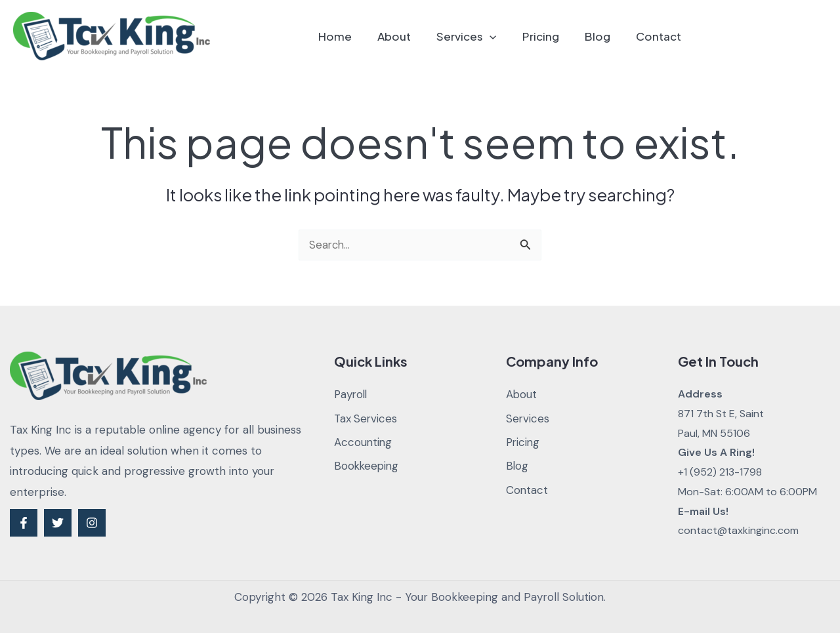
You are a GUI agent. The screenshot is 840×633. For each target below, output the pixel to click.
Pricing (549, 36)
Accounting (364, 443)
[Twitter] (58, 523)
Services (478, 36)
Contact (660, 36)
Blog (602, 36)
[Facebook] (24, 523)
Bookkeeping (367, 466)
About (409, 36)
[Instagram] (92, 523)
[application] (501, 36)
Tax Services (367, 419)
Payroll (352, 394)
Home (353, 36)
